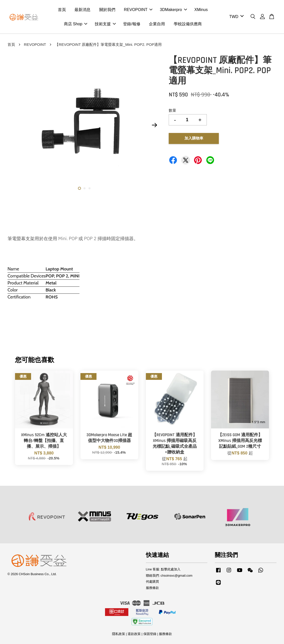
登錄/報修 (132, 24)
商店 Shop (76, 24)
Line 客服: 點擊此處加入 (163, 569)
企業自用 (157, 24)
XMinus (201, 10)
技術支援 (105, 24)
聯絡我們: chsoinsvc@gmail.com (169, 576)
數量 (172, 110)
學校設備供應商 (188, 24)
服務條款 (152, 588)
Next (154, 125)
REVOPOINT (138, 10)
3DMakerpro (173, 10)
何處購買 (152, 582)
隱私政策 (119, 634)
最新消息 (82, 10)
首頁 (62, 10)
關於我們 (107, 10)
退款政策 (134, 634)
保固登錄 (150, 634)
